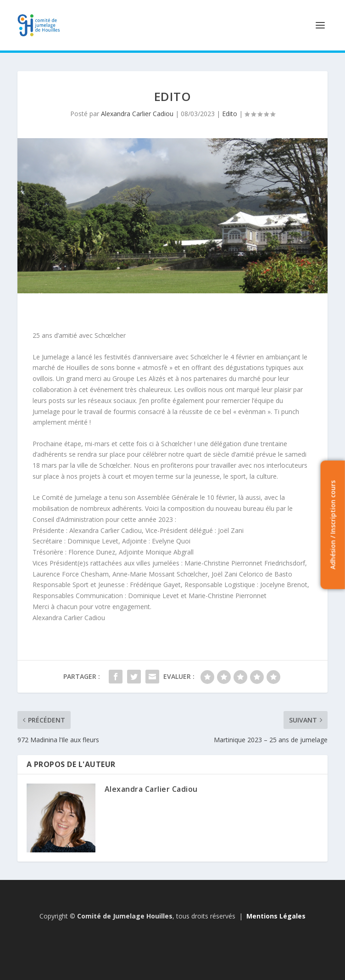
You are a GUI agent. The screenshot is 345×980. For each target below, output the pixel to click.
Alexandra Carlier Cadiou (137, 114)
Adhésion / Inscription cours (332, 525)
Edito (230, 114)
